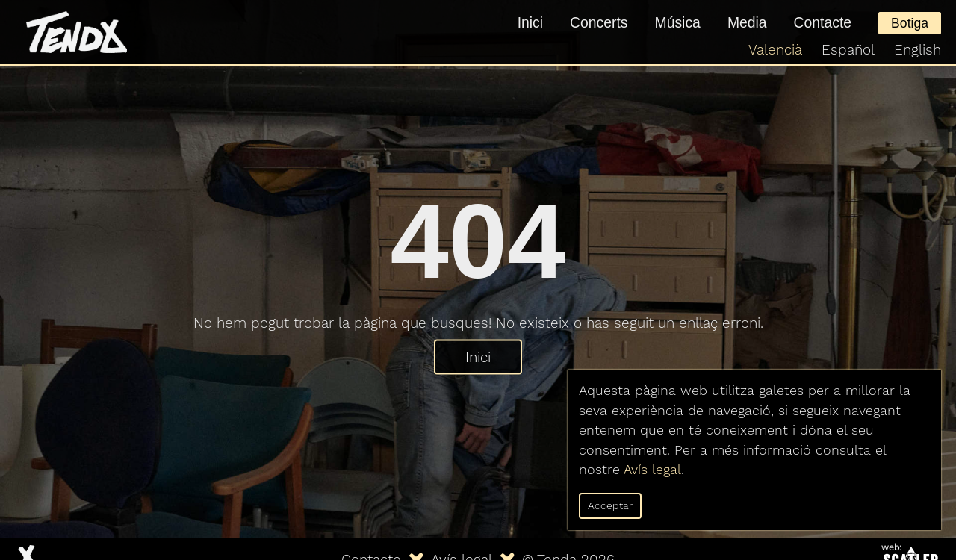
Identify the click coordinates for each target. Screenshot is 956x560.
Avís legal (652, 470)
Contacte (823, 22)
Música (678, 22)
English (918, 50)
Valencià (775, 50)
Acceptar (610, 505)
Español (848, 50)
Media (747, 22)
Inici (530, 22)
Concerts (599, 22)
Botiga (910, 23)
